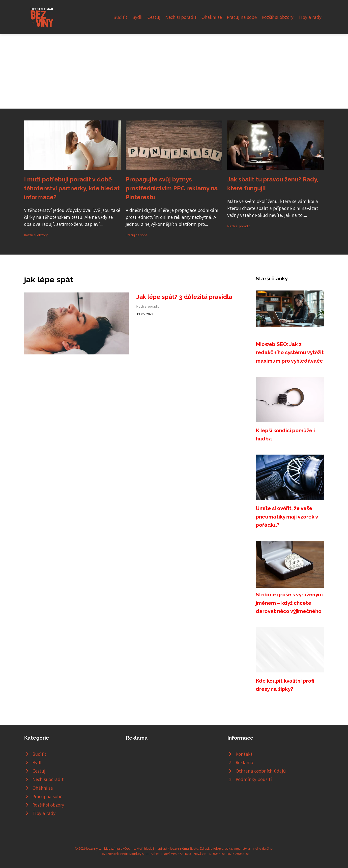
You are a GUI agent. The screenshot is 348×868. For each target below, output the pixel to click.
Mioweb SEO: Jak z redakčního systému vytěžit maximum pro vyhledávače (290, 352)
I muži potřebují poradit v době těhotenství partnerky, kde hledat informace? (72, 188)
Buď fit (120, 17)
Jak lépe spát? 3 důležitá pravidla (184, 297)
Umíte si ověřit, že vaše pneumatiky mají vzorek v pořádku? (287, 517)
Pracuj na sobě (242, 17)
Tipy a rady (310, 17)
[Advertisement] (174, 71)
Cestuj (154, 17)
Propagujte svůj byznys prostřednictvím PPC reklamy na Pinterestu (172, 188)
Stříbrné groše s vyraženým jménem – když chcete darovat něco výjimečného (289, 603)
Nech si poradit (181, 17)
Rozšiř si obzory (278, 17)
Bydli (137, 17)
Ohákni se (212, 17)
